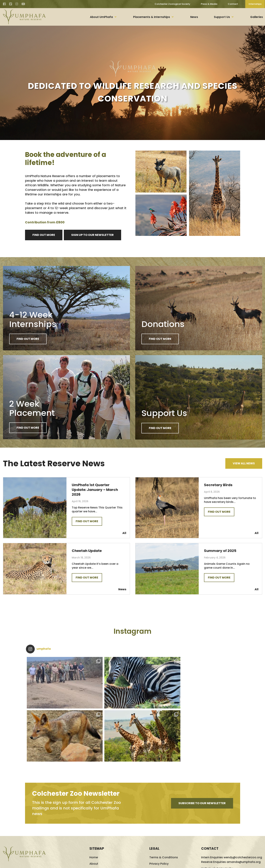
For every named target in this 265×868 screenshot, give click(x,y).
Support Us (222, 17)
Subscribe (202, 753)
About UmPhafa (101, 17)
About (94, 814)
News (194, 17)
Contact (232, 4)
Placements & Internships (152, 17)
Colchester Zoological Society (172, 4)
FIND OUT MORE (44, 235)
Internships (255, 4)
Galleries (257, 17)
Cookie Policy (159, 820)
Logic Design (255, 863)
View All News (244, 465)
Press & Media (208, 4)
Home (94, 807)
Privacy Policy (159, 814)
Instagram (132, 634)
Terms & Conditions (164, 807)
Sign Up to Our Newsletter (92, 235)
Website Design (233, 863)
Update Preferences (164, 826)
